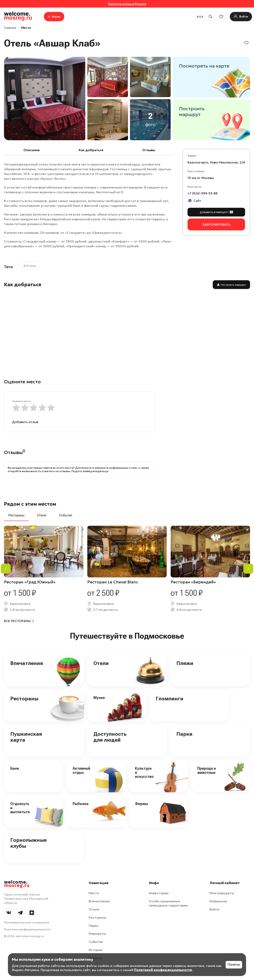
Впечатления (27, 663)
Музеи (99, 698)
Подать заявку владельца (90, 471)
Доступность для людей (110, 737)
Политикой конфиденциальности (163, 970)
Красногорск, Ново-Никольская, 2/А (216, 162)
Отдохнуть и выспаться (20, 808)
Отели (101, 663)
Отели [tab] (42, 515)
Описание (32, 150)
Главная (10, 28)
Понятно (234, 965)
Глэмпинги (170, 699)
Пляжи (185, 663)
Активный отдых (81, 770)
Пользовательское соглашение (27, 922)
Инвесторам (159, 893)
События (96, 942)
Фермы (141, 804)
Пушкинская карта (26, 737)
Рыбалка (81, 804)
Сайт (194, 201)
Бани (15, 768)
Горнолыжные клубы (28, 843)
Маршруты (97, 934)
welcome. (17, 884)
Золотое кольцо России (127, 4)
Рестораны (24, 699)
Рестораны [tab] (16, 515)
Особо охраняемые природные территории (168, 903)
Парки (184, 734)
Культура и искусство (144, 772)
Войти (214, 909)
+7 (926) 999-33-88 (203, 193)
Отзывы (149, 150)
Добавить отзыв (25, 422)
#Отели (30, 266)
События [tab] (65, 515)
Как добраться (91, 150)
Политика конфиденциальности (27, 929)
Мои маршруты (222, 893)
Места (26, 28)
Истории (96, 950)
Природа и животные (207, 770)
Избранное (218, 901)
